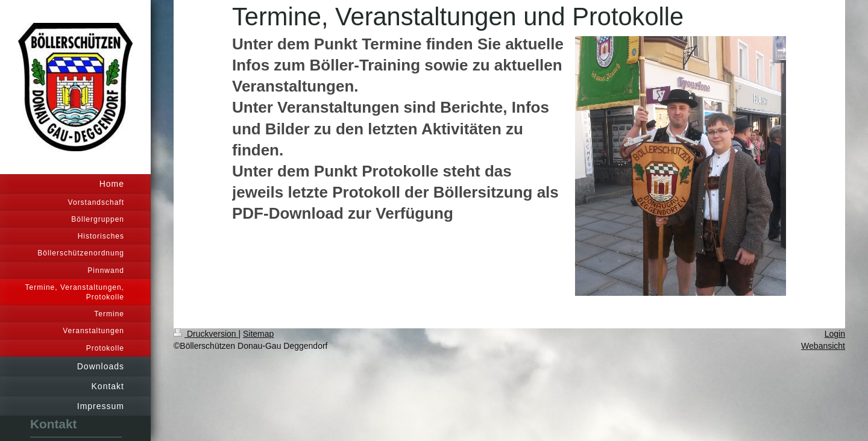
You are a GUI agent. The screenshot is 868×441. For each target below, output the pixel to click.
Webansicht (823, 346)
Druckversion (206, 334)
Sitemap (258, 334)
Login (835, 334)
